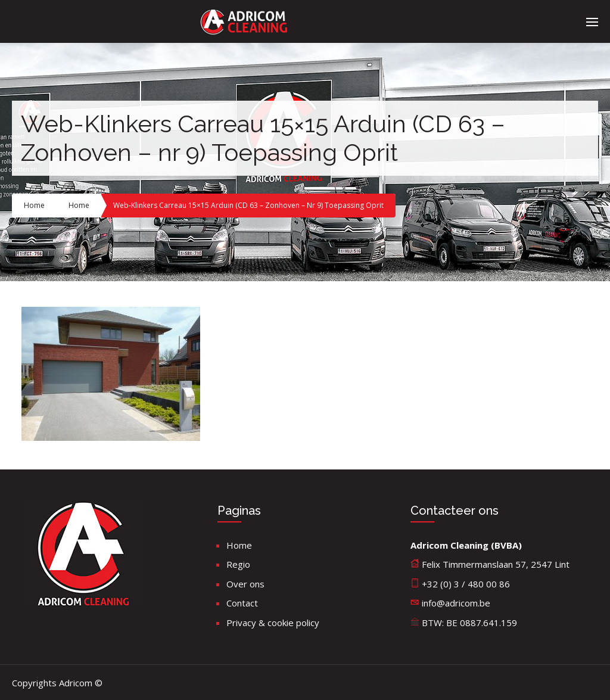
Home (34, 205)
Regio (238, 564)
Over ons (245, 584)
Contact (242, 603)
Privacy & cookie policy (273, 623)
